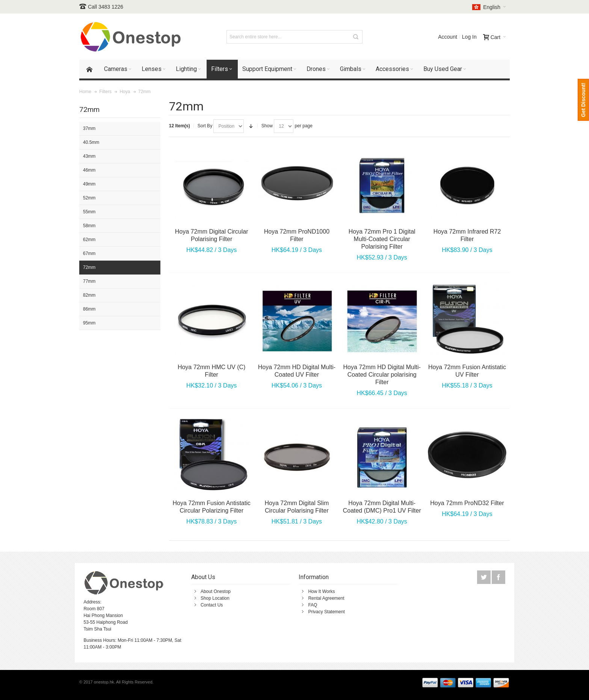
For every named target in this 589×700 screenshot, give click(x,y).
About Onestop (216, 591)
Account (448, 37)
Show (267, 126)
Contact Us (212, 605)
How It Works (321, 591)
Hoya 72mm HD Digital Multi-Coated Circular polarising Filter (382, 375)
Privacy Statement (326, 612)
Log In (469, 37)
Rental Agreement (326, 598)
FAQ (313, 605)
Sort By (205, 126)
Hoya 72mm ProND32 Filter (467, 503)
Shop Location (215, 598)
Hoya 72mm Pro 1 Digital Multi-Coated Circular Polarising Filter (382, 239)
